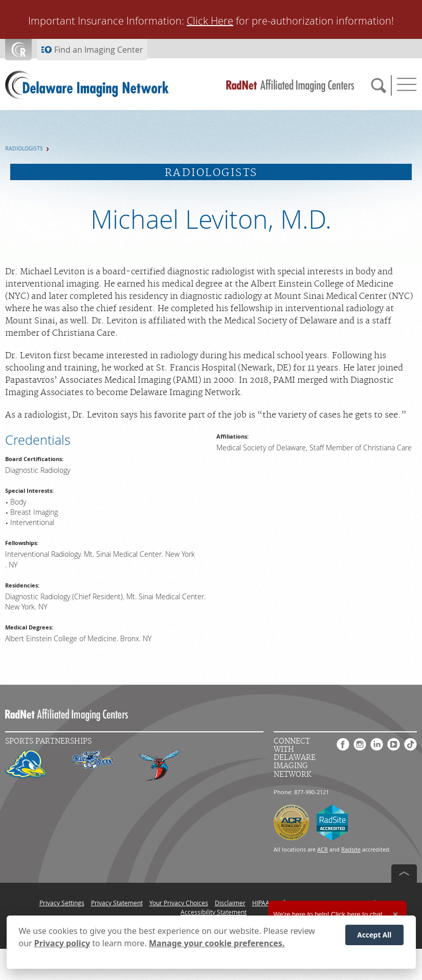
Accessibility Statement (214, 912)
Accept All (374, 935)
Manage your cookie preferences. (217, 943)
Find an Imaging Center (99, 50)
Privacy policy (62, 943)
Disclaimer (230, 903)
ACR (323, 849)
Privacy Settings (62, 903)
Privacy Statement (117, 903)
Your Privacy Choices (179, 903)
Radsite (351, 849)
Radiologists (24, 149)
